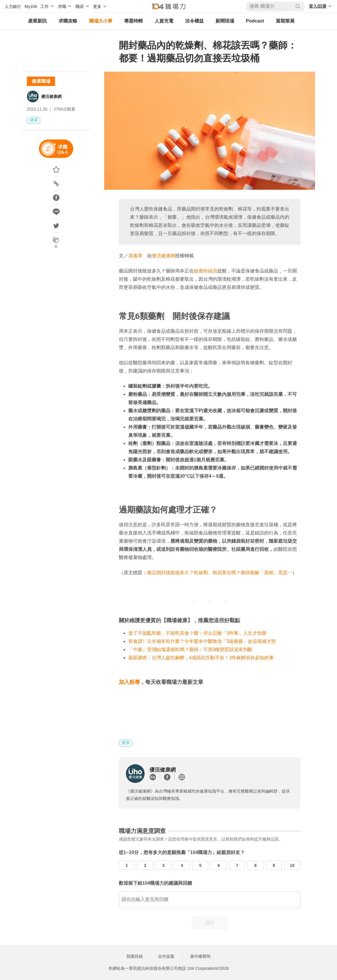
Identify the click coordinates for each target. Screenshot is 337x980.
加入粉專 (129, 682)
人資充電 (164, 21)
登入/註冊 (318, 6)
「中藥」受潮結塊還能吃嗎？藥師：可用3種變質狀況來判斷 (190, 649)
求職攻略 (68, 21)
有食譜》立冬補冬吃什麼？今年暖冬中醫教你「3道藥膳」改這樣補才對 (202, 641)
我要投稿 (135, 956)
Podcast (255, 21)
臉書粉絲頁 (206, 271)
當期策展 (285, 21)
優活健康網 (51, 96)
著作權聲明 (200, 956)
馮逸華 (135, 256)
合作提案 (166, 956)
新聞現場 (225, 21)
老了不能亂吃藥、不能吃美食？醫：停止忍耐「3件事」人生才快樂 (197, 633)
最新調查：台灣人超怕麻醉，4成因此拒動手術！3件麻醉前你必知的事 (201, 658)
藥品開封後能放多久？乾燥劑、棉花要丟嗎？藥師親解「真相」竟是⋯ (220, 573)
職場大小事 (101, 21)
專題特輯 (134, 21)
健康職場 (41, 81)
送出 (210, 923)
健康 (34, 120)
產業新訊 (37, 21)
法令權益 (194, 21)
